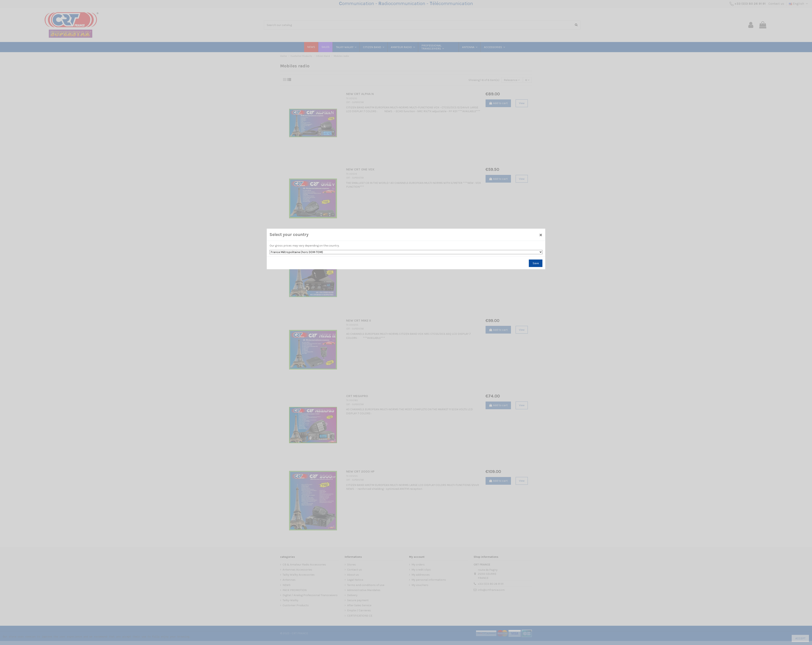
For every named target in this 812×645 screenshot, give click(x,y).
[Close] (541, 235)
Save (536, 263)
